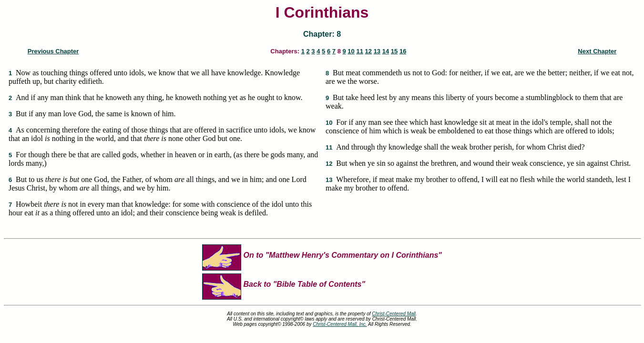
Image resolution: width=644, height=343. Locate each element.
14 (386, 51)
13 (377, 51)
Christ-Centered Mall (394, 314)
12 (368, 51)
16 (403, 51)
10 (351, 51)
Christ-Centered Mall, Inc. (340, 324)
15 (394, 51)
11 (359, 51)
